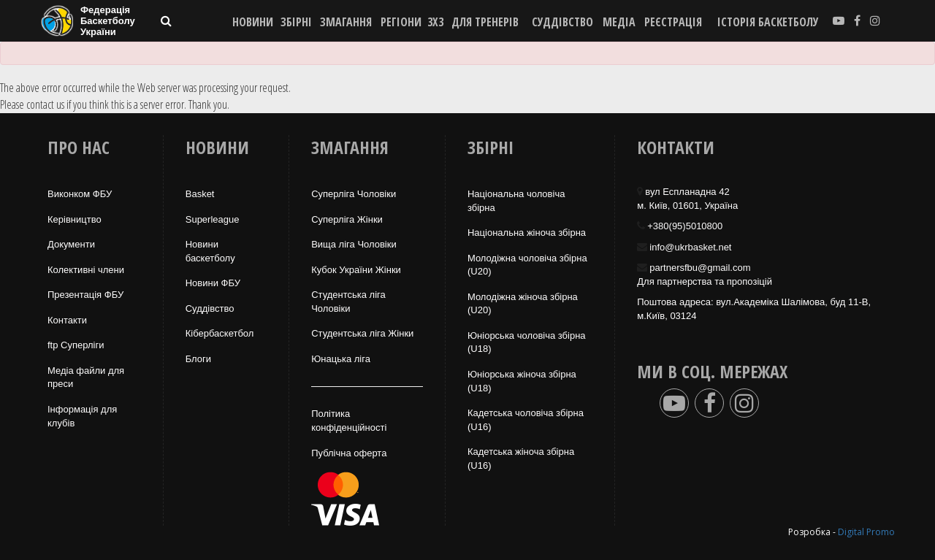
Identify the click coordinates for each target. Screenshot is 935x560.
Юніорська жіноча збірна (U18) (522, 381)
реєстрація (673, 22)
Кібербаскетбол (220, 333)
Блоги (198, 359)
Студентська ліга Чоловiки (348, 302)
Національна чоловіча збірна (516, 201)
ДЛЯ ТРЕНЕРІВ (485, 22)
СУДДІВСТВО (562, 22)
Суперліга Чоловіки (354, 194)
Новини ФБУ (213, 283)
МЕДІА (619, 22)
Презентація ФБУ (85, 295)
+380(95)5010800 (685, 226)
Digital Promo (866, 532)
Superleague (213, 219)
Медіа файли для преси (86, 377)
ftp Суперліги (76, 345)
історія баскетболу (768, 22)
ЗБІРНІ (296, 22)
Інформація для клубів (82, 416)
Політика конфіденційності (349, 421)
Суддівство (210, 308)
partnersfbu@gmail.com (700, 268)
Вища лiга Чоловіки (354, 244)
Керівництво (75, 219)
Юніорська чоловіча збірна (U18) (527, 342)
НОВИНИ (253, 22)
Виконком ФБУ (80, 194)
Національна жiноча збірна (527, 233)
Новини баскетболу (210, 251)
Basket (200, 194)
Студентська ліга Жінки (362, 333)
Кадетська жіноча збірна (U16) (521, 459)
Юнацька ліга (341, 359)
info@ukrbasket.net (690, 247)
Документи (71, 244)
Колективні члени (86, 270)
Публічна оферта (349, 453)
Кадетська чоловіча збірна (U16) (526, 420)
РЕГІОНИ (401, 22)
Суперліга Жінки (347, 219)
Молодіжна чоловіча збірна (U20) (527, 265)
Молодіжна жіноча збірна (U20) (523, 304)
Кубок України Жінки (356, 270)
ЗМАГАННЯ (346, 22)
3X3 (435, 22)
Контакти (67, 320)
